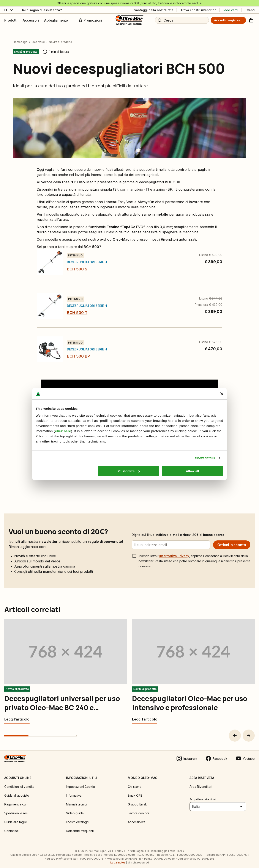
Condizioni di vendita (19, 783)
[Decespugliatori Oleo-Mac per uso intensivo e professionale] (145, 716)
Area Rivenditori (201, 783)
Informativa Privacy (174, 552)
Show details (205, 458)
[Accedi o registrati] (228, 20)
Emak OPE (135, 792)
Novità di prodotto (61, 38)
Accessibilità (137, 818)
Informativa (74, 792)
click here (63, 431)
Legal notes (118, 859)
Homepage (20, 38)
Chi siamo (135, 783)
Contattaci (11, 827)
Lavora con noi (138, 809)
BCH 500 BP (78, 352)
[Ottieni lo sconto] (232, 541)
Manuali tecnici (77, 801)
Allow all (192, 471)
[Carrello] (251, 20)
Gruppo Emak (137, 801)
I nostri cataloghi (78, 818)
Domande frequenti (80, 827)
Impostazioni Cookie (81, 783)
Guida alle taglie (16, 818)
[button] (235, 732)
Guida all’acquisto (17, 792)
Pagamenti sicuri (16, 801)
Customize (129, 471)
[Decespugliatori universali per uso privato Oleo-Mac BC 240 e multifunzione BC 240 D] (17, 716)
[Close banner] (222, 394)
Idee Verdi (38, 38)
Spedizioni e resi (16, 809)
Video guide (75, 809)
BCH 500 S (77, 265)
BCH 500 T (77, 309)
